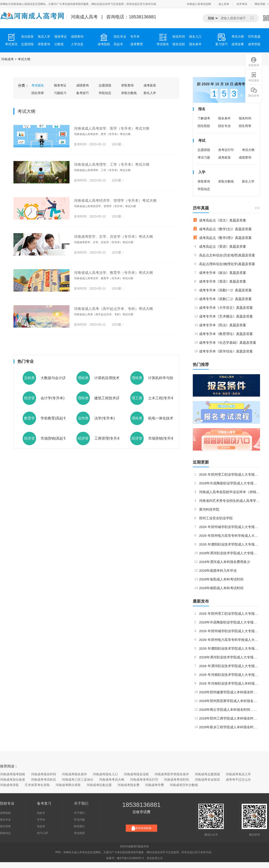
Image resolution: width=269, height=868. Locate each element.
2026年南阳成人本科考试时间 (221, 588)
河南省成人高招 (20, 4)
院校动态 (5, 833)
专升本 (135, 37)
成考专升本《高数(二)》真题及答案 (225, 299)
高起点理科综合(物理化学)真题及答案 (227, 264)
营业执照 (79, 833)
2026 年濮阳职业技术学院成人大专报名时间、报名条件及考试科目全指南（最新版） (230, 544)
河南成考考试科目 (43, 780)
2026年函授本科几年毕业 (218, 570)
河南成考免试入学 (238, 774)
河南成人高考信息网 (199, 4)
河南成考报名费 (128, 785)
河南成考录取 (9, 785)
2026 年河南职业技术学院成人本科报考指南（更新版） (230, 683)
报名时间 (179, 37)
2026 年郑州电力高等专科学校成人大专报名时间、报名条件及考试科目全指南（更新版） (230, 536)
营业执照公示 (155, 858)
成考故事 (238, 44)
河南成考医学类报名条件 (172, 774)
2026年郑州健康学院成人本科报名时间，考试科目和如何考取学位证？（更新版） (230, 692)
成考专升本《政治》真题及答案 (223, 273)
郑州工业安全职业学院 (216, 518)
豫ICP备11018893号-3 (130, 858)
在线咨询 (254, 62)
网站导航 (260, 4)
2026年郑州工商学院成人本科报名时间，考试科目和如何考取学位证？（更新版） (230, 718)
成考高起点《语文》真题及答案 (223, 220)
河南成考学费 (154, 785)
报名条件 (195, 44)
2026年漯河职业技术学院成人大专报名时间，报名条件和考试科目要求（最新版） (230, 553)
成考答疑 (254, 44)
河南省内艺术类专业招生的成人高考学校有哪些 (230, 501)
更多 (257, 208)
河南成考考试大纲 (112, 780)
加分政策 (27, 37)
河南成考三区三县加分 (78, 780)
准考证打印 (226, 150)
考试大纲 (238, 37)
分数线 (59, 44)
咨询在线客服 (141, 828)
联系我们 (79, 826)
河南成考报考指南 (13, 774)
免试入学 (44, 37)
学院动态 (105, 93)
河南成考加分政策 (13, 780)
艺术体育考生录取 (37, 785)
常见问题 (79, 820)
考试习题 (204, 157)
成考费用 (137, 44)
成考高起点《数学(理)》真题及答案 (225, 238)
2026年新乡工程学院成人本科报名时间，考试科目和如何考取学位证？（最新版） (230, 727)
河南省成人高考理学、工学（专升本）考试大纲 (112, 164)
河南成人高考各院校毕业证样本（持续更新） (230, 492)
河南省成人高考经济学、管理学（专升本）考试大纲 (115, 201)
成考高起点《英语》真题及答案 (223, 246)
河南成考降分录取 (68, 785)
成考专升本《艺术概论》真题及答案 (226, 316)
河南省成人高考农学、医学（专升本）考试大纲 (112, 128)
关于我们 (79, 813)
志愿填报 (27, 44)
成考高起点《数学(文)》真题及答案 (225, 229)
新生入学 (150, 93)
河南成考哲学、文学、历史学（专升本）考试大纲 (113, 237)
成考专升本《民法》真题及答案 (223, 325)
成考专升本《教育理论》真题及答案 (226, 334)
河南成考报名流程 (136, 774)
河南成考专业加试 (207, 780)
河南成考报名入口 (105, 774)
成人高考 (224, 4)
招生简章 (38, 93)
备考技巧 (82, 93)
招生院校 (204, 126)
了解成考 (204, 118)
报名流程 (179, 44)
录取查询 (44, 44)
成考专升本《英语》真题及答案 (223, 281)
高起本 (41, 826)
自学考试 (242, 4)
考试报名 (38, 85)
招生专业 (120, 37)
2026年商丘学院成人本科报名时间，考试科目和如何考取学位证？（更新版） (230, 710)
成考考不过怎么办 (238, 780)
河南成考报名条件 (74, 774)
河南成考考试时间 (176, 780)
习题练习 (60, 93)
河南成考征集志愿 (99, 785)
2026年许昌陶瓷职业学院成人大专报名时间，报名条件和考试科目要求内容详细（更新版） (230, 483)
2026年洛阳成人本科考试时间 (221, 579)
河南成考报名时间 (43, 774)
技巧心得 (42, 833)
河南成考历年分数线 (184, 785)
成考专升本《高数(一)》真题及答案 (225, 290)
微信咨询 (254, 92)
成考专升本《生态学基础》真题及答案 (228, 343)
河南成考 (7, 59)
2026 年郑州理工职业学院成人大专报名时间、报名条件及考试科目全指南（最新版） (230, 474)
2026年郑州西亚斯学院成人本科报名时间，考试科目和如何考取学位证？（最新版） (230, 701)
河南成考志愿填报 (207, 774)
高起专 (118, 44)
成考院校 (5, 813)
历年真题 (254, 37)
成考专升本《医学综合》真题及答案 (226, 351)
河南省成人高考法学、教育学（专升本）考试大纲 (113, 273)
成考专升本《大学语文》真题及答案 (226, 308)
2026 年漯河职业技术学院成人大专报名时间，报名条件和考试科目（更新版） (230, 666)
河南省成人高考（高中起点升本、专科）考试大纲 (113, 309)
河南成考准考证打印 (144, 780)
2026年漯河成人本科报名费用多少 (225, 562)
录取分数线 (129, 93)
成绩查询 (77, 37)
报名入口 (195, 37)
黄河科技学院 (209, 509)
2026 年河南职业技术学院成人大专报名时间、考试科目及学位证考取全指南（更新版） (230, 675)
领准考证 (61, 37)
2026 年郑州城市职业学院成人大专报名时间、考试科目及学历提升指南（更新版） (230, 527)
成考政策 (150, 85)
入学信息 (77, 44)
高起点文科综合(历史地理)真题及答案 (227, 255)
